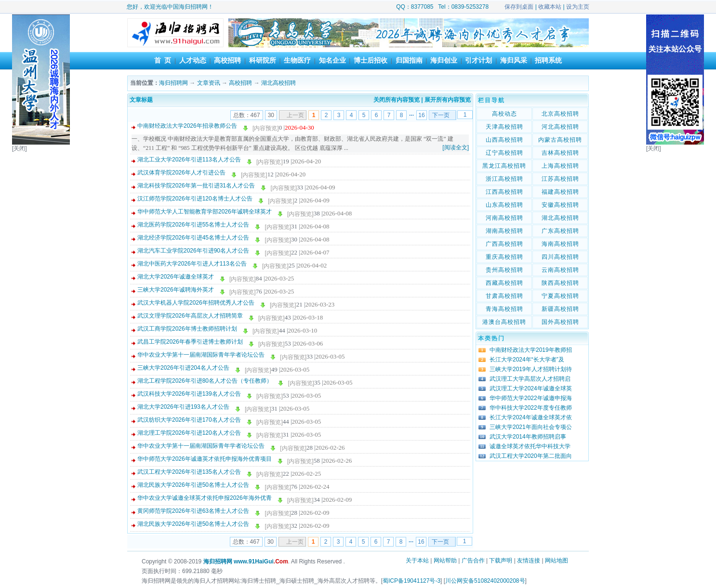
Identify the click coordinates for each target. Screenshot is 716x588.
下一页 (441, 115)
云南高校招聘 (560, 270)
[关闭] (20, 148)
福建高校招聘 (560, 192)
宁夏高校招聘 (560, 296)
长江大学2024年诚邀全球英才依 (531, 417)
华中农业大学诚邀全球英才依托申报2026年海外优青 (205, 498)
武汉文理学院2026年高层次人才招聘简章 (190, 316)
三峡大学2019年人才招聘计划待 (531, 369)
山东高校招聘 (504, 205)
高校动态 (504, 114)
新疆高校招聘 (560, 309)
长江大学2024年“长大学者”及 (527, 360)
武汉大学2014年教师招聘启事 (528, 437)
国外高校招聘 (560, 322)
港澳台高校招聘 (504, 322)
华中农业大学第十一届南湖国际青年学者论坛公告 (201, 355)
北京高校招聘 (560, 114)
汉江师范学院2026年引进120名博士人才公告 (195, 199)
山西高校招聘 (504, 140)
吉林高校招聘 (560, 153)
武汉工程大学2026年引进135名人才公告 (189, 472)
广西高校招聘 (504, 244)
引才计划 (478, 60)
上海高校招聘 (560, 166)
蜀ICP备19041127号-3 (411, 581)
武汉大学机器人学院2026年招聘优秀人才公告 (196, 303)
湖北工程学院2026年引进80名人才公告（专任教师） (205, 381)
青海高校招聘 (504, 309)
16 (421, 115)
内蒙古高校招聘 (560, 140)
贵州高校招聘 (504, 270)
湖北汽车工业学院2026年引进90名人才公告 (193, 251)
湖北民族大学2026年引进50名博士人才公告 (193, 485)
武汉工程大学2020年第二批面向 (531, 456)
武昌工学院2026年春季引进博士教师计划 (190, 342)
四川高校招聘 (560, 257)
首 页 (163, 60)
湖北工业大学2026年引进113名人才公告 (189, 160)
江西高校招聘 (504, 192)
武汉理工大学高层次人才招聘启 (530, 379)
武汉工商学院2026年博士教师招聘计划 (187, 329)
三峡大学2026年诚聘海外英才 (176, 290)
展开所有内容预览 (448, 100)
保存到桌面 (519, 7)
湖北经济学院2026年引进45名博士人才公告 (193, 238)
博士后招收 (371, 60)
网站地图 (557, 561)
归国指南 (409, 60)
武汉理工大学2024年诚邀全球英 (531, 388)
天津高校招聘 (504, 127)
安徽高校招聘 (560, 205)
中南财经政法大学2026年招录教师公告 (187, 126)
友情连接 (529, 561)
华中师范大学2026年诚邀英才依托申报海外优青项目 (205, 459)
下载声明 (501, 561)
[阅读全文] (456, 147)
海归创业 (444, 60)
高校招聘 (227, 60)
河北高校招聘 (560, 127)
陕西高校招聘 (560, 283)
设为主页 (578, 7)
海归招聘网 (173, 83)
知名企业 (332, 60)
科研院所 (263, 60)
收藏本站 (550, 7)
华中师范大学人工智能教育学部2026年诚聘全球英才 (205, 212)
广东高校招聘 (560, 231)
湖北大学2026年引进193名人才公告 (183, 407)
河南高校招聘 (504, 218)
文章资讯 (209, 83)
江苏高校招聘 (560, 179)
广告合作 (473, 561)
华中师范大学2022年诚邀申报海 (531, 398)
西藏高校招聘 (504, 283)
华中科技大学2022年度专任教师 (531, 408)
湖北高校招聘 (278, 83)
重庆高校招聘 (504, 257)
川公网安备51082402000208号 (485, 581)
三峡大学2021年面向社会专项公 (531, 427)
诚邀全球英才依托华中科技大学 (530, 446)
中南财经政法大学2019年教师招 (531, 350)
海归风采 (514, 60)
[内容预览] (266, 128)
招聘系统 (548, 60)
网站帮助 (445, 561)
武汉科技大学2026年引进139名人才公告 (189, 394)
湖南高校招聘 (504, 231)
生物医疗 (297, 60)
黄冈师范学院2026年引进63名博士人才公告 (193, 511)
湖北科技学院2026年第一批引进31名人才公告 (196, 186)
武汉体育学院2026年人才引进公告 (181, 173)
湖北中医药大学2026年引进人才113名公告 (192, 264)
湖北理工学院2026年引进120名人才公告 (189, 433)
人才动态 (193, 60)
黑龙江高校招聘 (504, 166)
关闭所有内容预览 (397, 100)
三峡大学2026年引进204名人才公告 (183, 368)
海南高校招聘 (560, 244)
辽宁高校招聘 (504, 153)
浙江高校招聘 (504, 179)
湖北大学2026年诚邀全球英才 (176, 277)
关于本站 (417, 561)
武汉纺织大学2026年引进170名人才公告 (189, 420)
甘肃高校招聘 (504, 296)
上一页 (295, 115)
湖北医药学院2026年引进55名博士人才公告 (193, 225)
